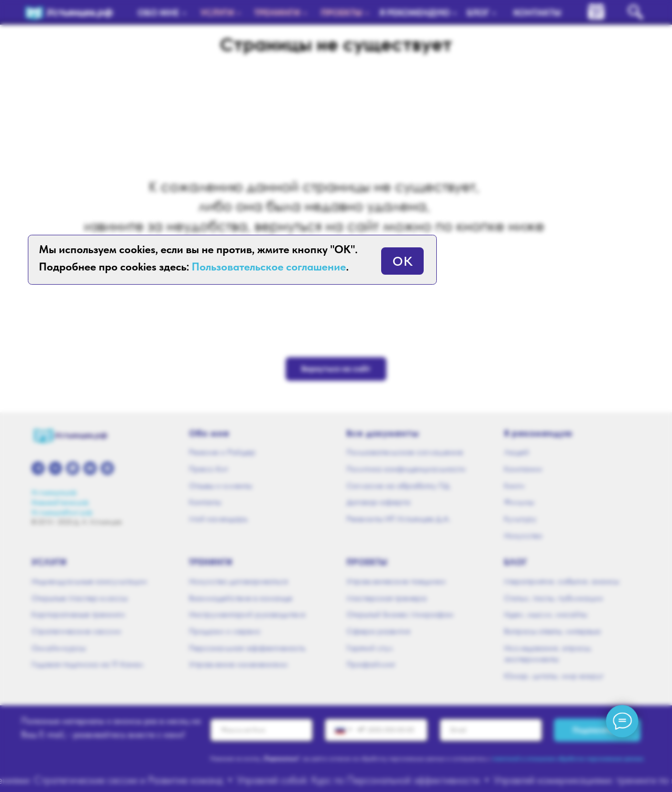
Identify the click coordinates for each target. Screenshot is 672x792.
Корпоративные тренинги (78, 614)
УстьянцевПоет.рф (62, 512)
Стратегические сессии (76, 631)
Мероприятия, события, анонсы (561, 581)
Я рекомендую (538, 433)
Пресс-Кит (208, 469)
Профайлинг (371, 664)
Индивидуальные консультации (89, 581)
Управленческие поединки (396, 581)
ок (402, 258)
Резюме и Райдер (222, 452)
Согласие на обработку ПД (398, 486)
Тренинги (211, 562)
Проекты (367, 562)
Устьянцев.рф (54, 492)
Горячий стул (370, 648)
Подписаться (597, 730)
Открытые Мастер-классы (80, 598)
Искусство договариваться (238, 581)
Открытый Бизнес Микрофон (400, 614)
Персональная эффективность (247, 648)
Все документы (383, 433)
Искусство (523, 535)
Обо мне (209, 433)
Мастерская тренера (387, 598)
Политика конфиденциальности (406, 469)
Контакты (205, 502)
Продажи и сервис (225, 631)
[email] (491, 730)
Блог (516, 562)
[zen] (107, 468)
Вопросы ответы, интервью (553, 631)
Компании (523, 469)
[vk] (55, 468)
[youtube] (90, 468)
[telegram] (38, 468)
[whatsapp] (73, 468)
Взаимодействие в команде (241, 598)
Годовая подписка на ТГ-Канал (88, 664)
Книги (514, 486)
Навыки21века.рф (60, 502)
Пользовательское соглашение (405, 452)
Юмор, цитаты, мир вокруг (554, 676)
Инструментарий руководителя (247, 614)
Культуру (520, 519)
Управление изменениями (238, 664)
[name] (261, 730)
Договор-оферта (379, 502)
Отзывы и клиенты (220, 486)
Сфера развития (378, 631)
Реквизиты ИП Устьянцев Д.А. (398, 519)
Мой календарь (218, 519)
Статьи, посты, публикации (554, 598)
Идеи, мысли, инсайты (545, 614)
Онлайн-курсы (59, 648)
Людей (517, 452)
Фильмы (519, 502)
